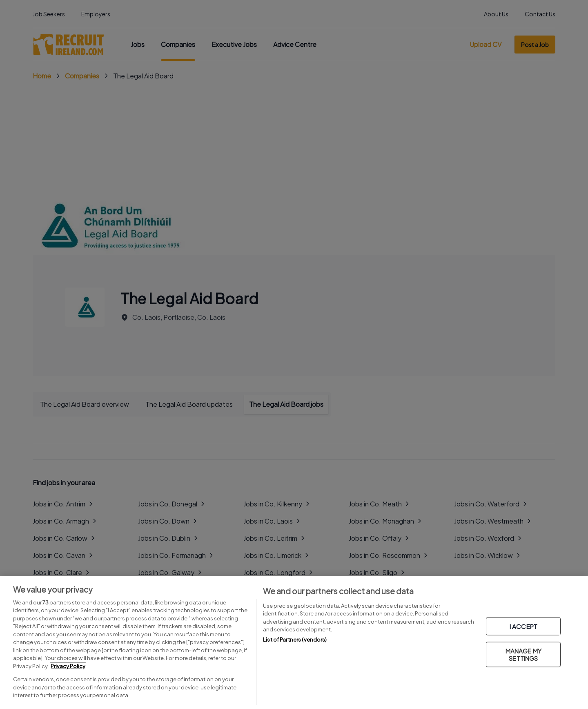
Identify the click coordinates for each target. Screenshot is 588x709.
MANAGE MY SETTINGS (523, 654)
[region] (294, 643)
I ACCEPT (523, 626)
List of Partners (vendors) (295, 640)
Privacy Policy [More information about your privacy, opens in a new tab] (68, 666)
